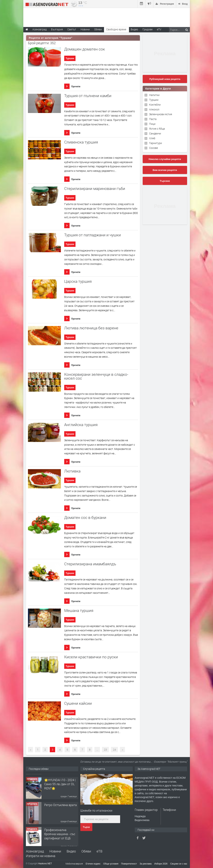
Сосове (154, 148)
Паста (153, 119)
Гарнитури (156, 143)
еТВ (99, 851)
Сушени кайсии (78, 703)
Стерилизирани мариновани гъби (95, 189)
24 (115, 750)
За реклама (146, 864)
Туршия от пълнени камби (88, 96)
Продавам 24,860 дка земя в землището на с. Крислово (61, 781)
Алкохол (154, 109)
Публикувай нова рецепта (165, 79)
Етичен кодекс (93, 864)
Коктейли (155, 105)
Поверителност (129, 864)
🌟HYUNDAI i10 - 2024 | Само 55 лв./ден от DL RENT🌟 (60, 806)
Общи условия (111, 864)
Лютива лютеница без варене (91, 328)
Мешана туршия (79, 611)
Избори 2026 (161, 864)
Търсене (165, 181)
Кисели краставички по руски (91, 657)
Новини (85, 29)
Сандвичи (155, 133)
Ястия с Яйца (157, 129)
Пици (152, 124)
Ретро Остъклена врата (61, 827)
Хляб (152, 138)
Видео (71, 851)
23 (105, 750)
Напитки (154, 95)
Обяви (86, 851)
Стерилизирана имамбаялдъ (90, 564)
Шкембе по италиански (96, 810)
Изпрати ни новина (41, 856)
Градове (147, 29)
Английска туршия (81, 425)
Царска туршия (78, 281)
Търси (86, 827)
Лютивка (72, 471)
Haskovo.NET (45, 864)
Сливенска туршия (81, 142)
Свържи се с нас (179, 864)
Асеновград (35, 851)
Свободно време (116, 29)
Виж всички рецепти (165, 170)
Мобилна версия (74, 864)
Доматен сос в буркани (85, 517)
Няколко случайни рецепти (165, 159)
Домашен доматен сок (85, 49)
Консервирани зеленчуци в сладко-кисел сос (96, 376)
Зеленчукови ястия (161, 114)
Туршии (70, 58)
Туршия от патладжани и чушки (93, 235)
